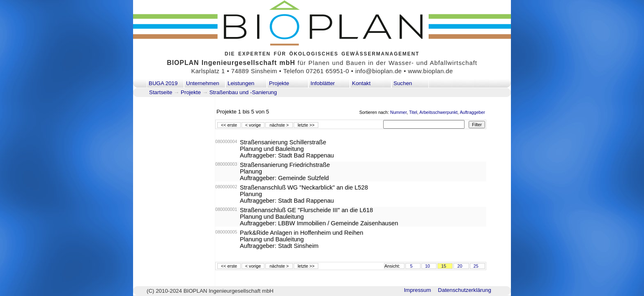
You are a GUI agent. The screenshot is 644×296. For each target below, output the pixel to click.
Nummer (398, 112)
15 (444, 266)
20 (460, 266)
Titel (413, 112)
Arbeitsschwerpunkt (438, 112)
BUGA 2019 (163, 83)
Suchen (403, 83)
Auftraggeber (472, 112)
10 (428, 266)
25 (476, 266)
